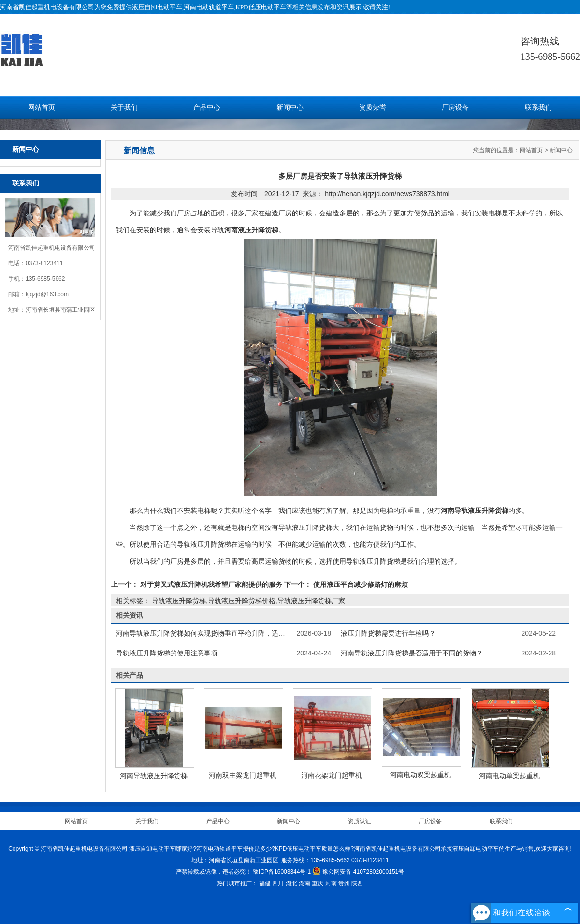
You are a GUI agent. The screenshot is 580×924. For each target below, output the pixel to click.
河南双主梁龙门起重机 (243, 775)
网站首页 (42, 107)
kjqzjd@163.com (47, 294)
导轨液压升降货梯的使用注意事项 (167, 653)
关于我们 (124, 107)
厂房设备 (455, 107)
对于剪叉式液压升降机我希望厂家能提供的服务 (211, 584)
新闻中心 (290, 107)
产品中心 (207, 107)
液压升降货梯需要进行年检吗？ (388, 633)
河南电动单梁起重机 (509, 776)
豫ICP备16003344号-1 (282, 872)
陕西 (357, 883)
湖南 (304, 883)
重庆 (318, 883)
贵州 (344, 883)
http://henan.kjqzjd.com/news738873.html (387, 194)
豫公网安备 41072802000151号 (358, 872)
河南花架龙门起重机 (332, 775)
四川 (278, 883)
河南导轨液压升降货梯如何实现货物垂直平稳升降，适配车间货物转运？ (224, 633)
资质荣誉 (373, 107)
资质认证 (360, 821)
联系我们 (538, 107)
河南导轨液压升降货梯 (154, 776)
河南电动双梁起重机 (420, 775)
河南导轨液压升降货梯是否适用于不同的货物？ (412, 653)
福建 (265, 883)
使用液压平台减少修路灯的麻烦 (360, 584)
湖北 (291, 883)
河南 (331, 883)
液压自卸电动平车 (157, 7)
